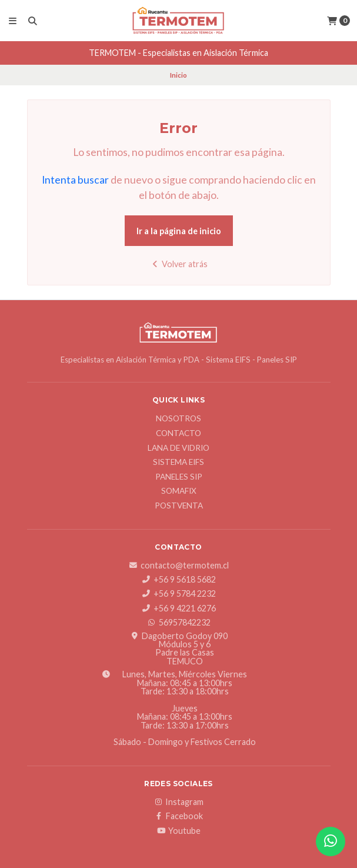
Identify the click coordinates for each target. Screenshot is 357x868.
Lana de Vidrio (179, 448)
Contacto (179, 434)
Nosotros (179, 419)
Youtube (179, 831)
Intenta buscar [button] (75, 180)
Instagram (179, 802)
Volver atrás (179, 264)
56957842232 (179, 623)
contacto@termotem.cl (179, 566)
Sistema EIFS (179, 463)
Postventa (179, 506)
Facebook (179, 816)
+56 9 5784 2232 (179, 594)
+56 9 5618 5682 (179, 580)
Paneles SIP (179, 477)
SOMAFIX (179, 491)
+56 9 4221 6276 (179, 608)
